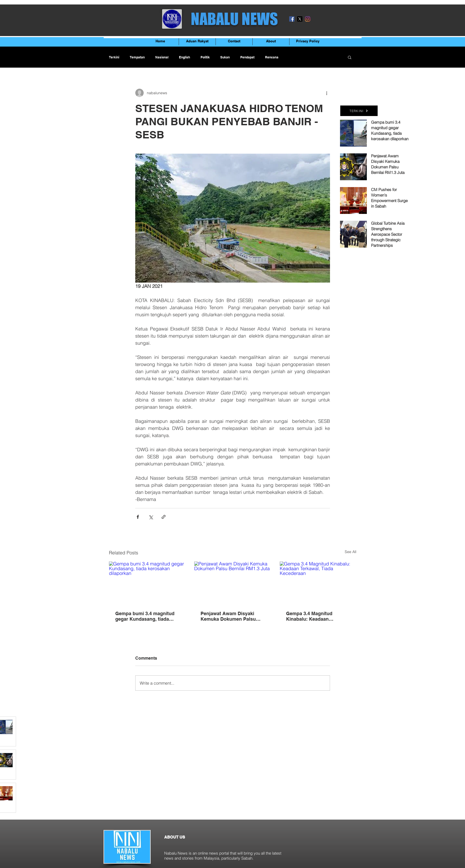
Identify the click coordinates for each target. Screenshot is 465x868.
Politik (205, 57)
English (184, 57)
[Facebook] (292, 19)
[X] (300, 19)
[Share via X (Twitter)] (151, 517)
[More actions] (327, 93)
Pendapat (247, 57)
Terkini (114, 57)
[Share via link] (164, 517)
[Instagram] (308, 19)
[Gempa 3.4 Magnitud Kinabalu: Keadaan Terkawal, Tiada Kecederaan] (318, 583)
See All (351, 552)
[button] (350, 57)
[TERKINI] (359, 111)
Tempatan (137, 57)
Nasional (162, 57)
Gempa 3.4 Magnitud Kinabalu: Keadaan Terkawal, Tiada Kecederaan (317, 616)
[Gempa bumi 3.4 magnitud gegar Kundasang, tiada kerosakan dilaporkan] (147, 583)
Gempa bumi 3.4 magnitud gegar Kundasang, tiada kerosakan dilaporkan (145, 616)
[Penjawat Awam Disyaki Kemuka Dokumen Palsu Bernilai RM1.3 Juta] (232, 583)
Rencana (272, 57)
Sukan (225, 57)
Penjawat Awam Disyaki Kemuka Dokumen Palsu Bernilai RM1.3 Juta (228, 616)
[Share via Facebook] (138, 517)
